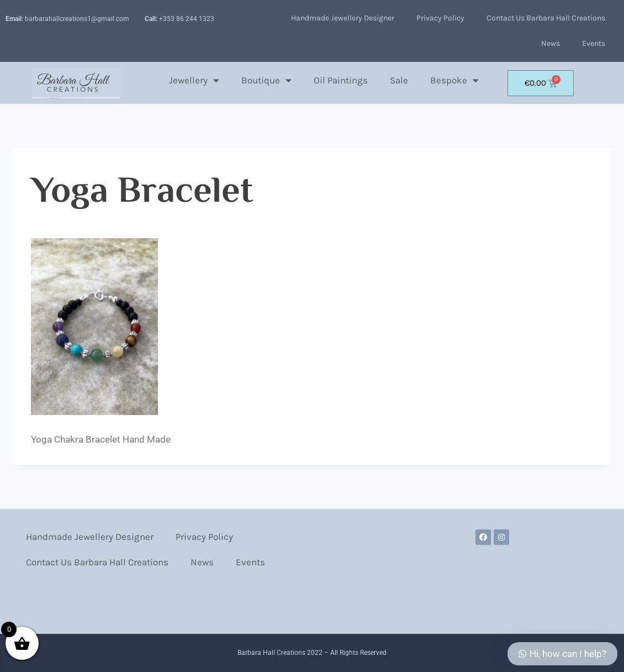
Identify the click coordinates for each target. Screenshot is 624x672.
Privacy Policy (440, 18)
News (551, 43)
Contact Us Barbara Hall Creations (546, 18)
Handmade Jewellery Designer (343, 18)
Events (594, 43)
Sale (399, 80)
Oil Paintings (341, 80)
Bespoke (454, 80)
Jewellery (194, 80)
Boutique (266, 80)
